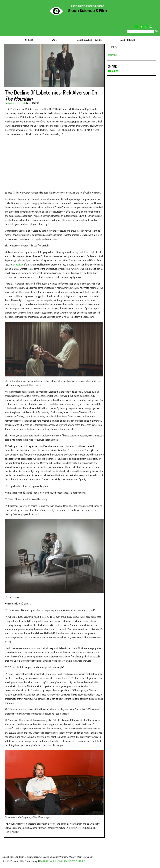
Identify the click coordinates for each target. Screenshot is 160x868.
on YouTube (18, 265)
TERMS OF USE (61, 861)
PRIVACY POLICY (77, 861)
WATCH (55, 40)
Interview (112, 55)
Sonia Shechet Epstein (17, 103)
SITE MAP (49, 861)
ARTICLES (29, 40)
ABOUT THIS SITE (128, 40)
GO (156, 31)
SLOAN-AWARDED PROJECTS (89, 40)
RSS (41, 861)
